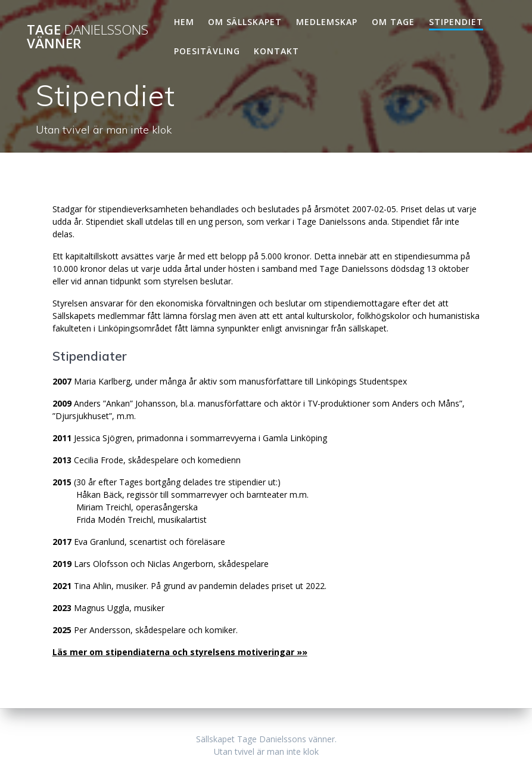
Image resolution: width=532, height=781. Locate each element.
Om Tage (393, 22)
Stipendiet (456, 22)
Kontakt (276, 51)
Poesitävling (207, 51)
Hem (184, 22)
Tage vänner (88, 37)
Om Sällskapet (245, 22)
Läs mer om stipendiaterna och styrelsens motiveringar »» (180, 652)
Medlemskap (327, 22)
